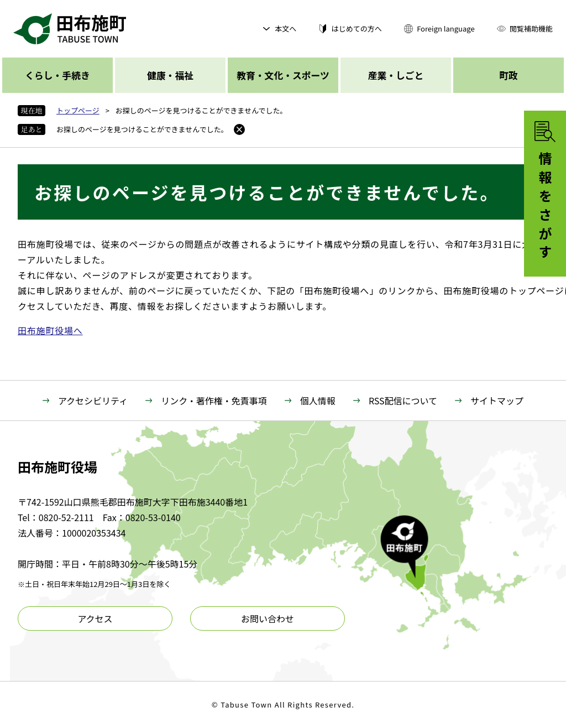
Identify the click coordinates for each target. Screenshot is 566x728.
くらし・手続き (57, 75)
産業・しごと (396, 75)
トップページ (78, 110)
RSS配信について (403, 401)
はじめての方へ (357, 28)
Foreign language (446, 28)
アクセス (95, 618)
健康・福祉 (170, 75)
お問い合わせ (268, 618)
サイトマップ (497, 401)
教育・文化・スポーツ (283, 75)
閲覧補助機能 (531, 28)
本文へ (285, 28)
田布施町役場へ (50, 330)
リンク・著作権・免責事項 (214, 401)
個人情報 (318, 401)
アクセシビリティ (93, 401)
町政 (509, 75)
